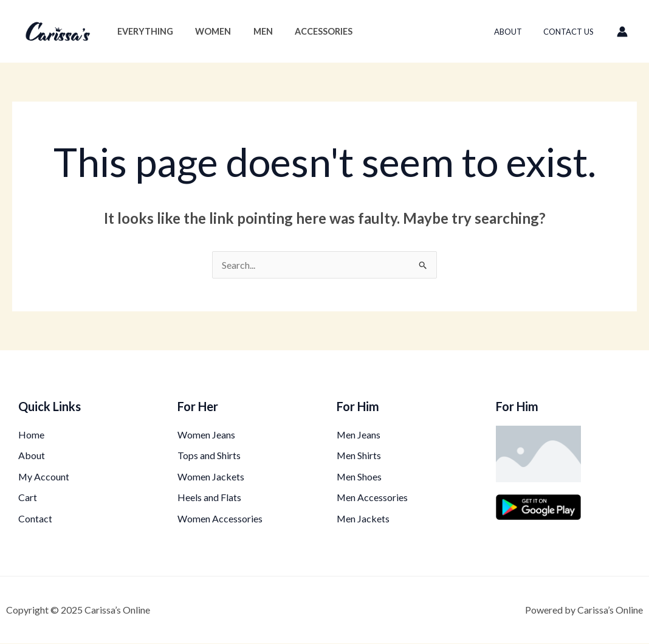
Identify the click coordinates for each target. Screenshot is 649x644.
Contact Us (572, 32)
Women (206, 31)
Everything (143, 31)
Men (252, 31)
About (517, 32)
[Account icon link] (622, 32)
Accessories (308, 31)
